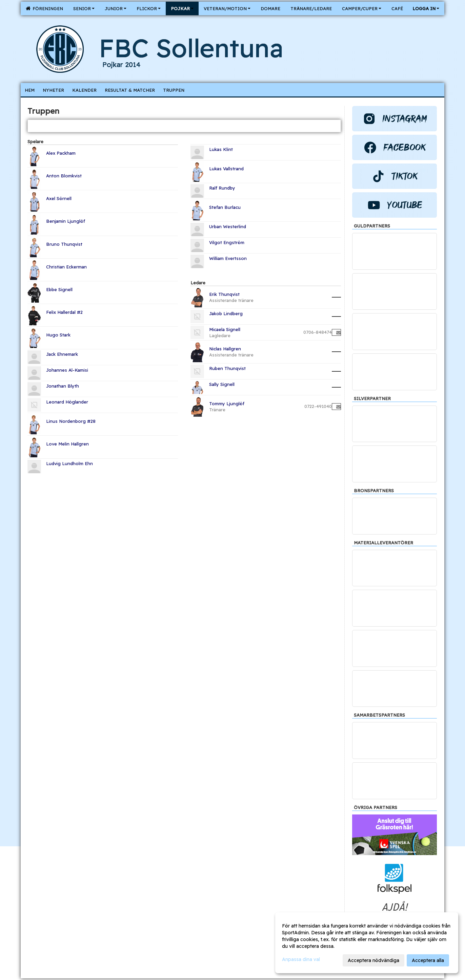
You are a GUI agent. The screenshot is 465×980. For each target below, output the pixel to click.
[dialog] (367, 943)
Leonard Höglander (67, 402)
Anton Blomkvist (64, 176)
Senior (84, 8)
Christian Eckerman (66, 267)
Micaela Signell (225, 329)
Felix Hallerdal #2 (64, 312)
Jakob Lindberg (226, 313)
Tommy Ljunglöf (227, 404)
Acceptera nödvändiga (373, 960)
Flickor (149, 8)
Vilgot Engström (227, 242)
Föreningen (44, 8)
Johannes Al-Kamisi (67, 370)
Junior (116, 8)
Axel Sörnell (59, 198)
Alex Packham (61, 153)
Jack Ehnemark (62, 354)
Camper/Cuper (362, 8)
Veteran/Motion (227, 8)
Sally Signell (222, 384)
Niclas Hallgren (225, 349)
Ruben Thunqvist (227, 368)
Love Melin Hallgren (67, 444)
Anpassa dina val (301, 959)
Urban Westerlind (228, 226)
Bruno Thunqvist (64, 244)
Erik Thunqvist (224, 294)
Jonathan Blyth (63, 386)
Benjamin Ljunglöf (66, 221)
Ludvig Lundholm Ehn (69, 463)
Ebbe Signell (59, 289)
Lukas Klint (221, 149)
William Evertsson (228, 258)
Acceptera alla (428, 960)
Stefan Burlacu (225, 207)
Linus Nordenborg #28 (71, 421)
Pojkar (182, 8)
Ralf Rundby (222, 188)
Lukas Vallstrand (226, 169)
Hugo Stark (58, 335)
